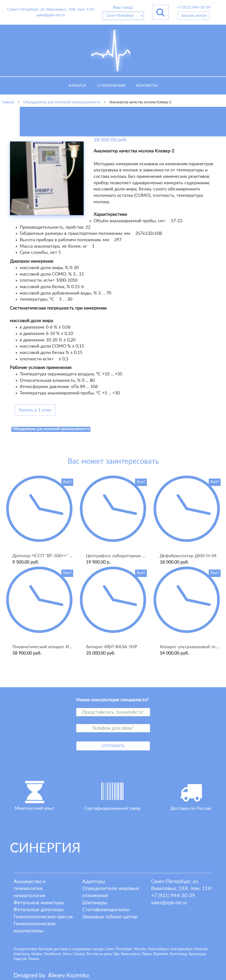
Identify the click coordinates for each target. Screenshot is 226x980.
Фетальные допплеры (39, 910)
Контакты (147, 86)
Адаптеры (94, 882)
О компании (111, 86)
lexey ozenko (68, 976)
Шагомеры (95, 903)
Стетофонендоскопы (106, 910)
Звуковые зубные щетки (110, 917)
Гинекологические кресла (43, 917)
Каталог (78, 86)
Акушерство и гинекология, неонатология (30, 889)
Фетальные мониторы (39, 903)
